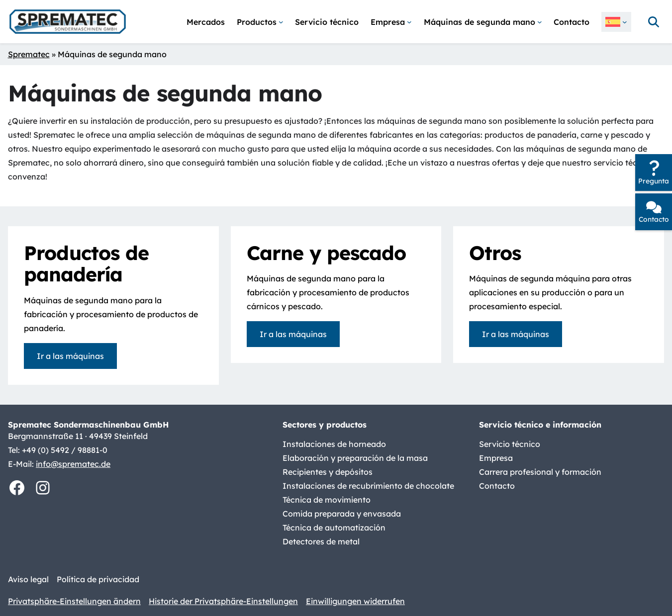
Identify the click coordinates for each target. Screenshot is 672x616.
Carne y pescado (326, 253)
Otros (495, 253)
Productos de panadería (86, 264)
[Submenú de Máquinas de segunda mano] (483, 22)
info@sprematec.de (73, 464)
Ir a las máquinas (70, 356)
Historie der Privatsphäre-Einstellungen (223, 601)
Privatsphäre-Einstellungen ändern (74, 601)
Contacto (654, 219)
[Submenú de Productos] (260, 22)
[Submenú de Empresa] (391, 22)
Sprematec (29, 54)
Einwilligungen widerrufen (355, 601)
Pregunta (654, 181)
